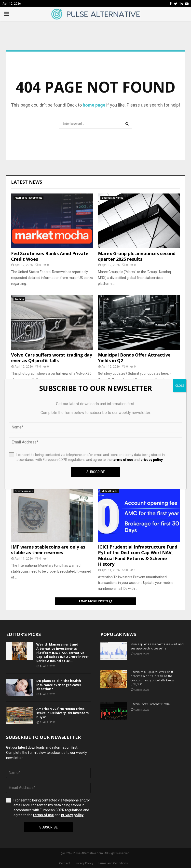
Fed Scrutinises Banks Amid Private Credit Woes (50, 256)
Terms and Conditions (113, 863)
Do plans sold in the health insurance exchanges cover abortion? (59, 685)
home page (94, 105)
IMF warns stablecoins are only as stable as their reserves (48, 550)
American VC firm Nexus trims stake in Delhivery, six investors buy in (62, 713)
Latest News (27, 182)
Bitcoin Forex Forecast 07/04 (150, 704)
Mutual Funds (110, 491)
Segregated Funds (112, 198)
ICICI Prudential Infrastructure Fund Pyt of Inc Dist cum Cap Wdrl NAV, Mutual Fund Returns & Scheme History (138, 555)
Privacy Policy (84, 863)
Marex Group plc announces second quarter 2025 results (137, 256)
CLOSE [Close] (180, 386)
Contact (65, 863)
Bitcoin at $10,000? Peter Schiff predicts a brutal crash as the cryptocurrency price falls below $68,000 (152, 678)
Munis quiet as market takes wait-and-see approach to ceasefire (158, 646)
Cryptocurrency (24, 491)
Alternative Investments (28, 198)
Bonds (105, 299)
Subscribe (48, 827)
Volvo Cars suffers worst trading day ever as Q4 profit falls (52, 358)
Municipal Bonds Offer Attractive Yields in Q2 (134, 358)
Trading (19, 299)
